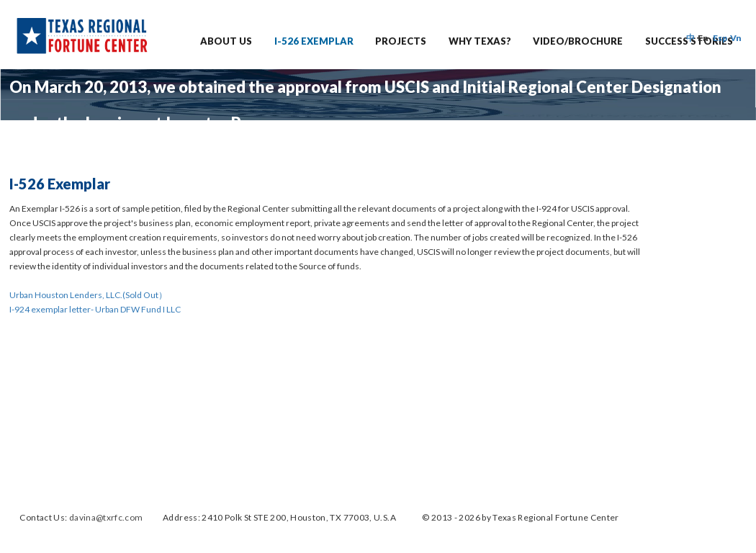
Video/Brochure (578, 41)
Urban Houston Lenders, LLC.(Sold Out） (88, 295)
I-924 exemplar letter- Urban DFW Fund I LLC (95, 309)
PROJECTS (401, 41)
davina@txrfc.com (106, 517)
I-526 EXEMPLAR (314, 41)
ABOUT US (226, 41)
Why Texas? (480, 41)
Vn (736, 38)
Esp (720, 38)
